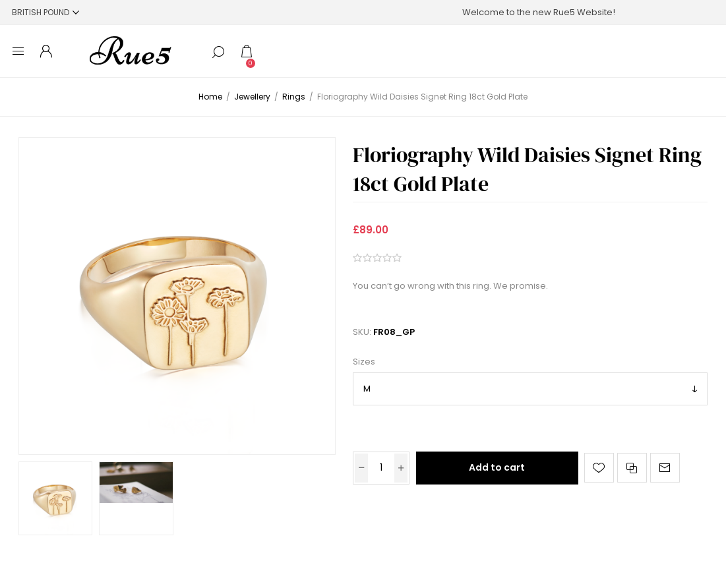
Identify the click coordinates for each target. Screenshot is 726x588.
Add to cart (497, 467)
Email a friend (665, 468)
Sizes (364, 362)
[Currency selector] (45, 12)
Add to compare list (632, 468)
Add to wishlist (599, 468)
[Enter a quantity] (381, 468)
